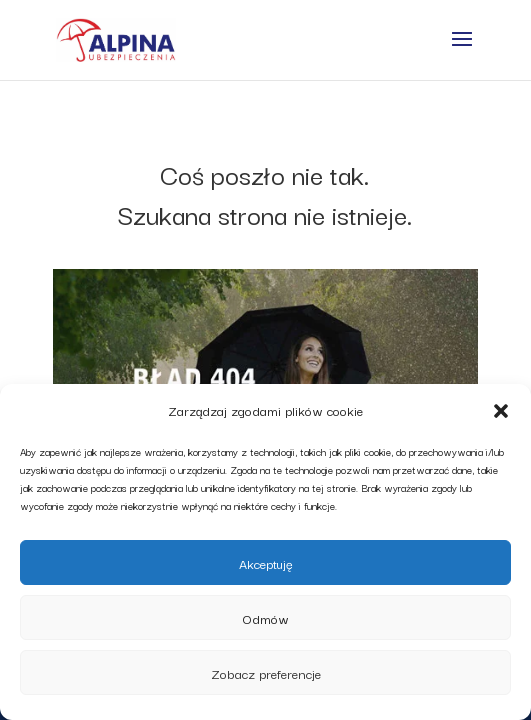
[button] (501, 411)
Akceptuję (266, 563)
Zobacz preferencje (266, 673)
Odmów (266, 618)
